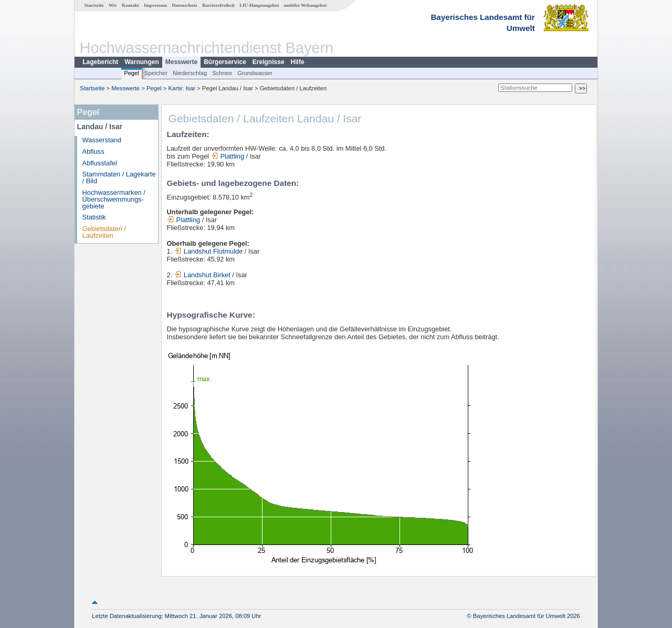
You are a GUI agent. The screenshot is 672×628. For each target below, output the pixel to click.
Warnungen (142, 62)
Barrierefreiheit (218, 5)
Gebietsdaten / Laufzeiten (104, 232)
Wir (113, 5)
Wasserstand (102, 140)
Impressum (155, 5)
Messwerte (181, 62)
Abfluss (93, 151)
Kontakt (130, 5)
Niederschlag (190, 73)
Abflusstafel (100, 163)
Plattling (228, 156)
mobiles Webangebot (305, 5)
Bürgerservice (225, 62)
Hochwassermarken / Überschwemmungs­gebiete (114, 199)
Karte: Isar (182, 88)
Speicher (156, 73)
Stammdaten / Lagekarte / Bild (119, 177)
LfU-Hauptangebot (259, 5)
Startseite (94, 5)
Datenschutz (185, 5)
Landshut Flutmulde (208, 251)
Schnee (222, 73)
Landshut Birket (202, 275)
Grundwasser (255, 73)
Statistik (94, 217)
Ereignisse (269, 62)
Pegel (132, 73)
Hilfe (298, 62)
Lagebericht (100, 62)
